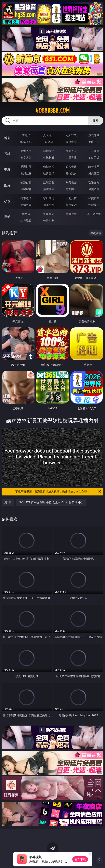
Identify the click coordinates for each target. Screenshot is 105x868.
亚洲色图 (49, 182)
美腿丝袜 (26, 189)
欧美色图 (71, 182)
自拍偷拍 (49, 151)
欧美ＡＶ (71, 151)
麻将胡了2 (26, 142)
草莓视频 (71, 214)
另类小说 (49, 205)
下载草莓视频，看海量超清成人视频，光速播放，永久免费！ (58, 492)
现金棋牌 (71, 142)
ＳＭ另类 (94, 158)
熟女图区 (71, 189)
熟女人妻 (26, 158)
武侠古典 (94, 198)
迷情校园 (26, 205)
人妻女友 (71, 198)
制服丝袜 (26, 173)
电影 (7, 169)
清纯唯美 (49, 189)
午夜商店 (49, 214)
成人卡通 (71, 167)
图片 (7, 185)
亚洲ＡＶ (26, 151)
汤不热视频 (94, 214)
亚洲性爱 (26, 167)
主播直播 (71, 158)
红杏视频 (26, 221)
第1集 (8, 502)
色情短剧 (49, 221)
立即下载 (80, 859)
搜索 (96, 120)
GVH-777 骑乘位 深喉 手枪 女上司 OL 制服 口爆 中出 (51, 502)
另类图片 (94, 189)
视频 (7, 154)
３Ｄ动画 (94, 151)
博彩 (7, 138)
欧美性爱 (94, 167)
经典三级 (49, 173)
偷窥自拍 (26, 182)
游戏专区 (94, 135)
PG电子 (26, 135)
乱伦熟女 (71, 173)
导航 (7, 217)
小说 (7, 201)
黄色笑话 (71, 205)
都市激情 (26, 198)
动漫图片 (94, 182)
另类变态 (94, 173)
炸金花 (49, 142)
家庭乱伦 (49, 198)
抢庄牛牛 (94, 142)
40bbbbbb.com (52, 111)
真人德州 (49, 135)
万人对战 (71, 135)
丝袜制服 (49, 158)
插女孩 (26, 214)
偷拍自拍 (49, 167)
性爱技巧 (94, 205)
